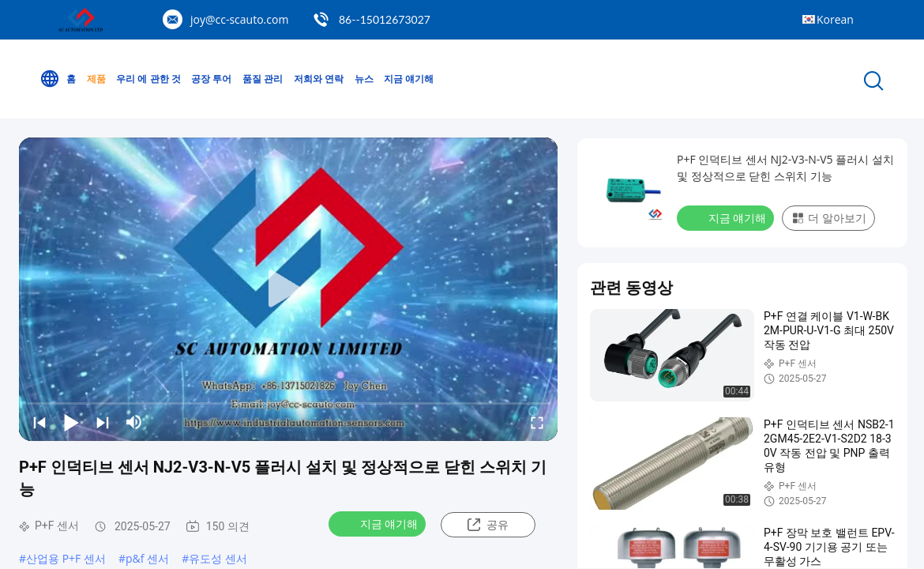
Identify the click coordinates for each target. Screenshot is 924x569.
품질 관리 (263, 79)
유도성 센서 (218, 558)
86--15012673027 (385, 19)
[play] (288, 289)
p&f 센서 (147, 558)
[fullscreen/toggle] (537, 422)
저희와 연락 (319, 79)
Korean (835, 19)
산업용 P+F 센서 (66, 558)
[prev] (39, 422)
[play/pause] (71, 422)
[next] (103, 422)
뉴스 (364, 79)
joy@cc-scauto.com (239, 19)
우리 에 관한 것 (148, 79)
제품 (96, 79)
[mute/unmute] (134, 422)
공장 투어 (211, 79)
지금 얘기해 (409, 79)
